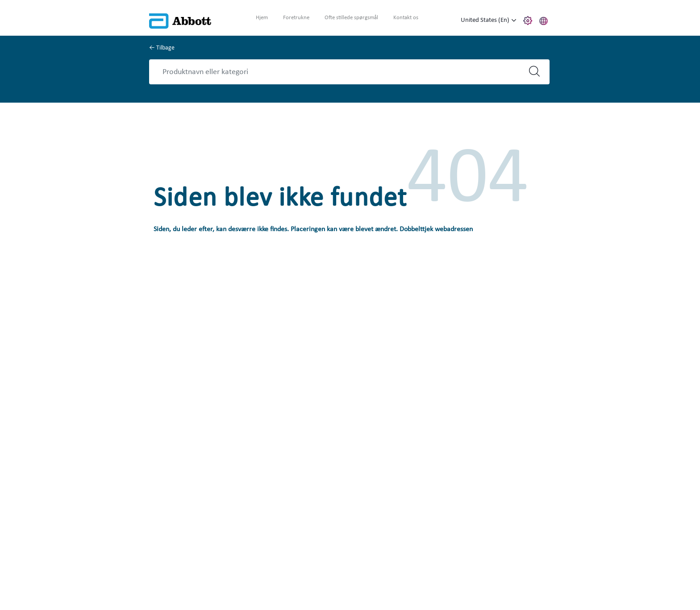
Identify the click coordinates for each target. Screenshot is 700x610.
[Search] (342, 72)
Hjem (262, 18)
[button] (544, 20)
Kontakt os (406, 18)
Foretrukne (296, 18)
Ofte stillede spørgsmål (351, 18)
